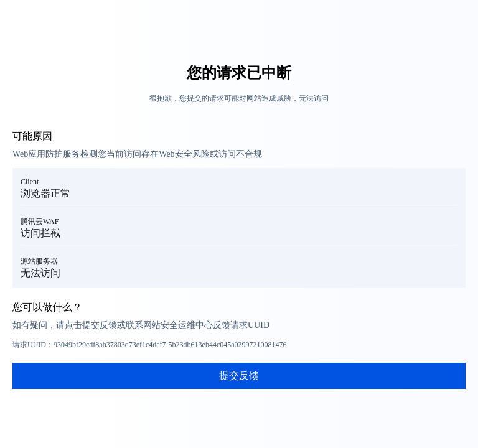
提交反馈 (239, 376)
